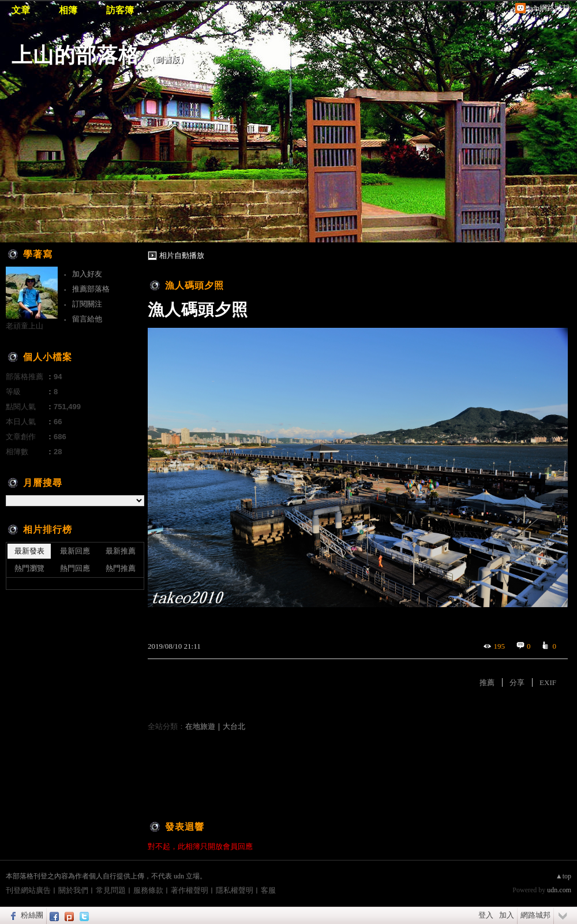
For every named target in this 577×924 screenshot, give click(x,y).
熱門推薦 (121, 568)
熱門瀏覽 (29, 568)
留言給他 (87, 319)
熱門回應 (75, 568)
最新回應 (75, 551)
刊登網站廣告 (28, 890)
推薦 (487, 682)
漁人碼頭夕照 (194, 285)
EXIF (548, 682)
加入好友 (87, 274)
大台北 (234, 726)
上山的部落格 (76, 55)
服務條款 (148, 890)
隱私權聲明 (235, 890)
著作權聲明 (190, 890)
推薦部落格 (91, 289)
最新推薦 (121, 551)
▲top (563, 876)
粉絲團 (32, 915)
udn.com (559, 890)
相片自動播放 (182, 255)
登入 (486, 915)
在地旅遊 (200, 726)
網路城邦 (535, 915)
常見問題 (111, 890)
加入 (507, 915)
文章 (21, 10)
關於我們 (73, 890)
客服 (268, 890)
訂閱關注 (87, 304)
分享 (517, 682)
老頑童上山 (25, 326)
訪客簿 (120, 10)
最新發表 (29, 551)
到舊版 (168, 60)
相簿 (68, 10)
